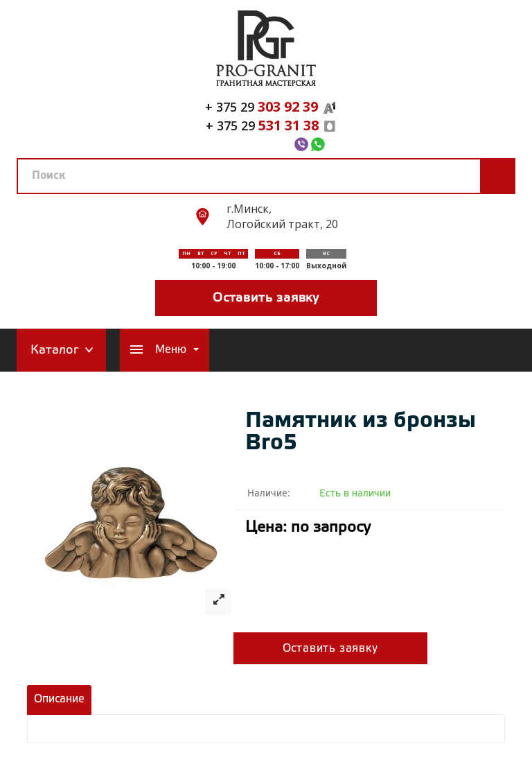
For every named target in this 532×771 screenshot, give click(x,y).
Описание (59, 699)
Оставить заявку (266, 298)
